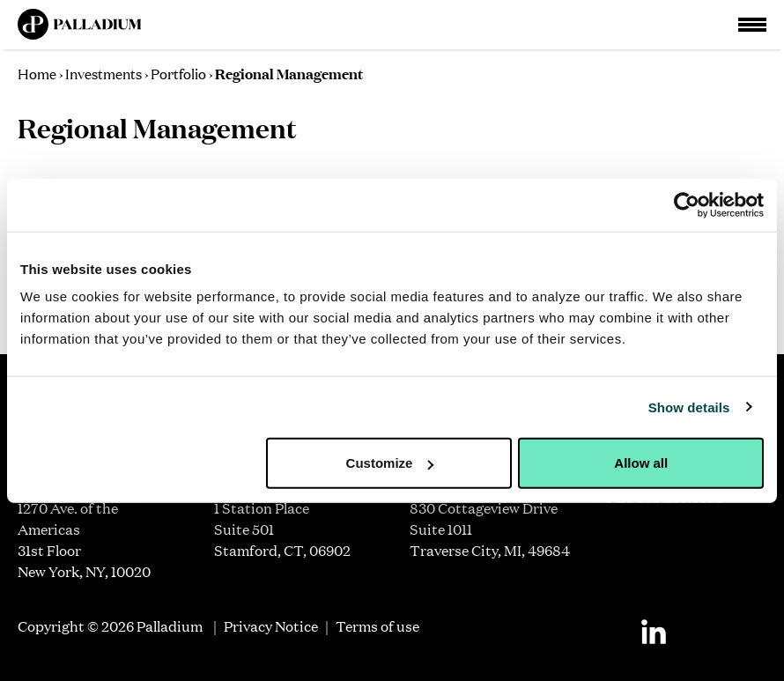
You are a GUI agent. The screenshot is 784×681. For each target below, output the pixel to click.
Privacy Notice (271, 626)
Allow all (641, 463)
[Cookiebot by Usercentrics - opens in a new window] (687, 204)
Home (37, 73)
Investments (104, 73)
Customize (390, 463)
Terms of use (377, 626)
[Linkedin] (654, 632)
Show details (689, 407)
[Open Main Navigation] (752, 25)
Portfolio (178, 73)
